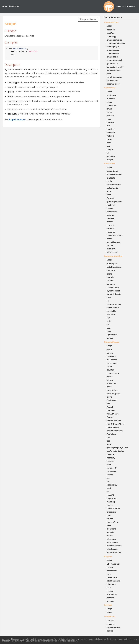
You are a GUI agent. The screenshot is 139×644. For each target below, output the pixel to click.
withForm (111, 249)
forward (110, 198)
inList (109, 112)
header (110, 208)
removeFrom (113, 522)
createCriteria (113, 373)
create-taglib (113, 57)
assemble (111, 30)
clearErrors (112, 360)
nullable (111, 136)
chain (109, 181)
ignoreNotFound (114, 304)
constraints (112, 363)
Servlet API (109, 616)
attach (110, 353)
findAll (110, 407)
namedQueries (114, 508)
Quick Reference (113, 17)
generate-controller (116, 67)
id (108, 301)
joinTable (111, 314)
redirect (110, 218)
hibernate (111, 584)
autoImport (112, 264)
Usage (110, 26)
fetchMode (112, 400)
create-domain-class (116, 43)
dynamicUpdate (114, 294)
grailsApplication (114, 201)
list (108, 481)
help (109, 74)
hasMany (111, 458)
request (110, 225)
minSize (110, 129)
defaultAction (113, 188)
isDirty (110, 475)
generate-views (114, 70)
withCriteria (112, 542)
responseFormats (115, 235)
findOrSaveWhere (115, 431)
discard (110, 380)
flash (109, 195)
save (109, 525)
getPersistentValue (115, 451)
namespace (112, 212)
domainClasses (114, 581)
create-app (112, 36)
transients (112, 529)
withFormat (112, 252)
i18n (109, 588)
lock (109, 492)
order (109, 321)
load (109, 488)
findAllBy (111, 410)
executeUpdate (114, 394)
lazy (109, 318)
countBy (111, 370)
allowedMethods (114, 174)
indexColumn (113, 308)
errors (110, 191)
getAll (110, 444)
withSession (112, 549)
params (110, 215)
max (109, 119)
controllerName (114, 185)
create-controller (114, 40)
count (110, 367)
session (110, 245)
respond (111, 229)
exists (110, 397)
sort (109, 324)
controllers (112, 571)
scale (109, 143)
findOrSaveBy (113, 427)
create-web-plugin (115, 60)
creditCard (112, 105)
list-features (112, 80)
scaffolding (112, 594)
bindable (111, 99)
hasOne (110, 461)
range (110, 139)
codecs (110, 567)
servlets (110, 601)
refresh (110, 519)
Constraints (110, 88)
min (109, 126)
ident (109, 464)
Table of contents (11, 6)
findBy (110, 417)
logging (110, 591)
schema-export (114, 84)
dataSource (112, 577)
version (110, 338)
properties (112, 512)
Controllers (110, 163)
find (109, 404)
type (109, 331)
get (108, 441)
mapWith (111, 495)
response (111, 232)
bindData (111, 178)
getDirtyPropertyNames (118, 448)
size (109, 146)
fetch (109, 297)
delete (110, 377)
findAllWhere (113, 414)
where (110, 535)
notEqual (111, 133)
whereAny (111, 539)
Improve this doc (88, 19)
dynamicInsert (113, 291)
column (110, 281)
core (109, 574)
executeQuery (113, 390)
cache (110, 274)
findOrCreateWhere (116, 424)
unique (110, 149)
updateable (112, 335)
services (111, 598)
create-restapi (113, 50)
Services (108, 605)
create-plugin (113, 47)
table (109, 328)
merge (110, 505)
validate (111, 532)
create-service (113, 53)
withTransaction (114, 552)
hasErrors (111, 205)
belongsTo (111, 356)
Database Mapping (113, 256)
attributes (111, 95)
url (108, 153)
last (109, 478)
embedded (112, 383)
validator (111, 156)
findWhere (112, 434)
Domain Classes (112, 342)
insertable (111, 311)
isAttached (112, 471)
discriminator (113, 287)
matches (111, 116)
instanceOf (112, 468)
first (109, 437)
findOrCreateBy (114, 421)
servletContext (114, 242)
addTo (110, 350)
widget (110, 160)
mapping (111, 502)
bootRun (111, 33)
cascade (110, 277)
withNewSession (114, 546)
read (109, 515)
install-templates (115, 77)
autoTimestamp (114, 267)
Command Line (112, 22)
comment (111, 284)
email (109, 109)
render (110, 222)
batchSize (111, 270)
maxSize (111, 122)
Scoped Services (17, 119)
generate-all (112, 63)
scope (110, 239)
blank (109, 102)
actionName (112, 171)
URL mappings (113, 564)
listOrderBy (112, 485)
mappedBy (112, 498)
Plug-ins (108, 556)
